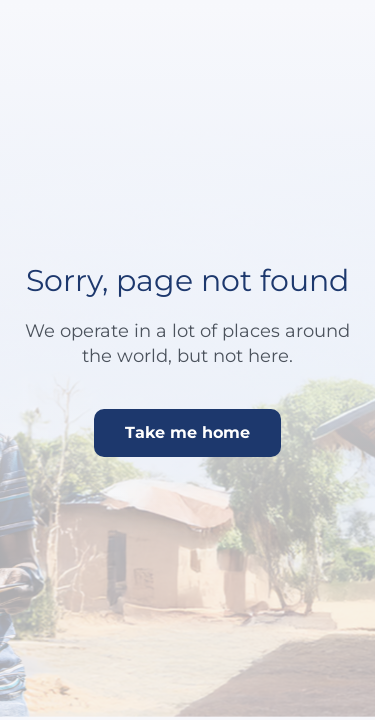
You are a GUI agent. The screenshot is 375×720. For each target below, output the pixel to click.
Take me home (187, 432)
